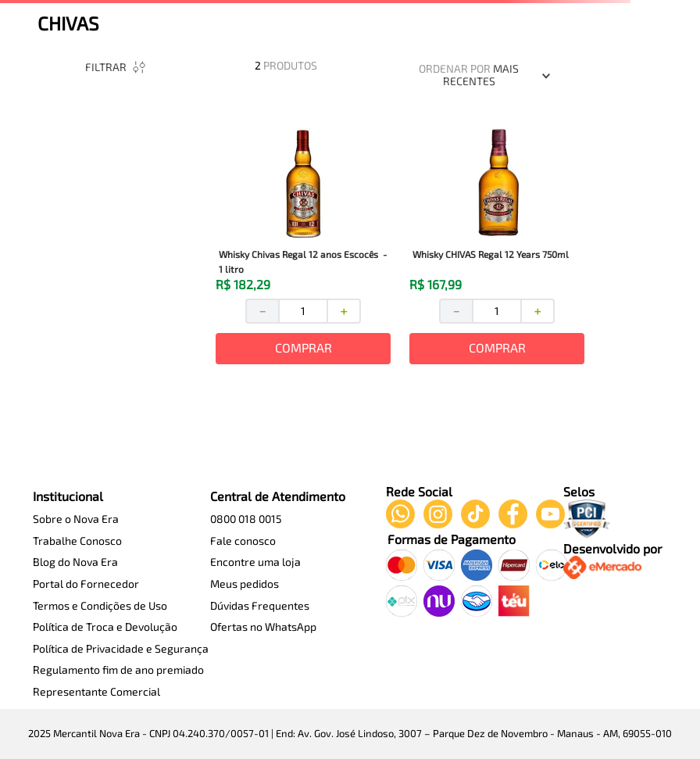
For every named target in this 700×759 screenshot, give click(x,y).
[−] (262, 311)
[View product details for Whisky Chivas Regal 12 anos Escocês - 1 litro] (303, 246)
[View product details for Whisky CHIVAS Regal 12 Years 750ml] (497, 246)
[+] (345, 311)
